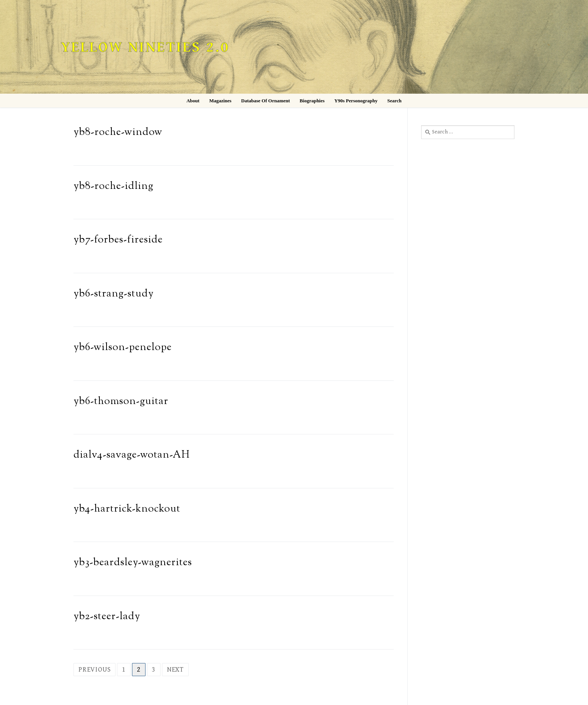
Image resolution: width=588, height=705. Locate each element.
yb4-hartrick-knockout (127, 509)
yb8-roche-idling (113, 186)
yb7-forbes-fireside (118, 240)
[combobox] (468, 132)
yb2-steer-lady (107, 617)
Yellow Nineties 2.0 (145, 47)
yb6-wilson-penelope (123, 348)
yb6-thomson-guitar (121, 402)
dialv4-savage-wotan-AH (132, 455)
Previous (94, 670)
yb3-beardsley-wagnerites (133, 563)
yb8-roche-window (118, 132)
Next (175, 670)
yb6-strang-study (114, 294)
